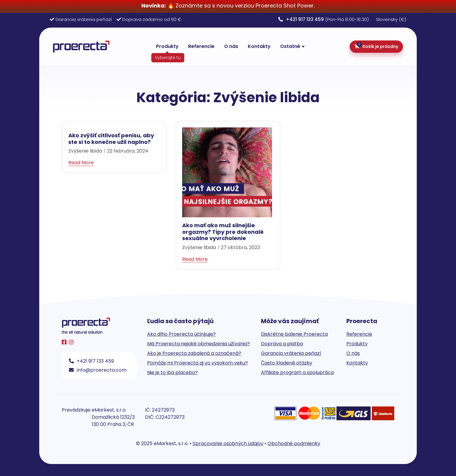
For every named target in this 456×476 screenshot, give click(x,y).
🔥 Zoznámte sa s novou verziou (198, 6)
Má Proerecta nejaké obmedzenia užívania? (198, 344)
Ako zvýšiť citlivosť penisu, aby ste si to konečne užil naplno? (111, 139)
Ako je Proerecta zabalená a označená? (194, 353)
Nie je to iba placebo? (172, 372)
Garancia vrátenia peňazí (84, 19)
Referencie (201, 46)
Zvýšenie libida (85, 151)
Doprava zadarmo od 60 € (152, 19)
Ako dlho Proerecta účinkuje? (181, 334)
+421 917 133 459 (91, 361)
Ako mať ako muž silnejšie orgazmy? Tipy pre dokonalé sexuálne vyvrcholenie (223, 232)
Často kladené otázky (287, 363)
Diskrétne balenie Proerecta (294, 334)
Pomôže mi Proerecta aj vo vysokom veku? (197, 363)
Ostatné (290, 46)
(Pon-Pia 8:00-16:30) (324, 19)
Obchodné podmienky (294, 443)
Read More (81, 163)
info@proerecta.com (98, 370)
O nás (231, 46)
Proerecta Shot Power (285, 6)
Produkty (167, 46)
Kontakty (259, 46)
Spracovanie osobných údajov (228, 443)
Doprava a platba (282, 344)
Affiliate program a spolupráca (297, 372)
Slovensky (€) (391, 19)
